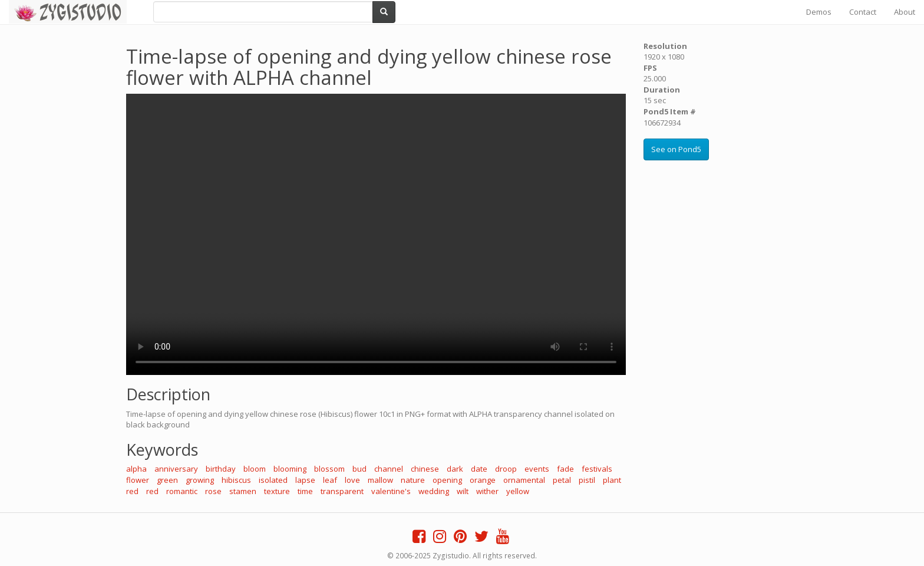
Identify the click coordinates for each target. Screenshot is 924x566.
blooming (290, 469)
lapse (305, 480)
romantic (182, 491)
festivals (597, 469)
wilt (463, 491)
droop (506, 469)
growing (200, 480)
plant (612, 480)
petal (562, 480)
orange (483, 480)
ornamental (524, 480)
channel (389, 469)
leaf (330, 480)
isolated (273, 480)
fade (565, 469)
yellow (518, 491)
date (479, 469)
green (167, 480)
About (905, 12)
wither (487, 491)
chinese (425, 469)
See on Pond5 (676, 149)
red (132, 491)
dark (455, 469)
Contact (863, 12)
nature (413, 480)
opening (447, 480)
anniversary (176, 469)
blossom (329, 469)
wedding (434, 491)
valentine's (391, 491)
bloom (255, 469)
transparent (342, 491)
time (305, 491)
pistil (587, 480)
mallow (380, 480)
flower (138, 480)
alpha (136, 469)
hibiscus (236, 480)
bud (359, 469)
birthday (221, 469)
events (537, 469)
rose (213, 491)
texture (277, 491)
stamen (243, 491)
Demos (819, 12)
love (352, 480)
